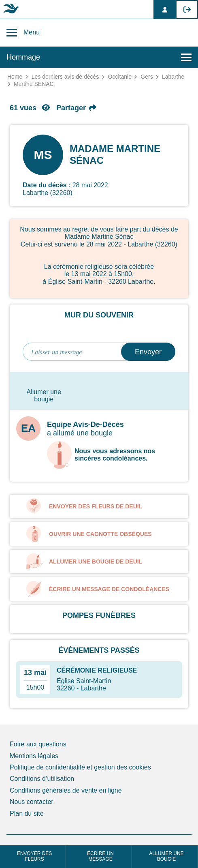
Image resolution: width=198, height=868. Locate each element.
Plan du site (27, 813)
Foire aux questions (38, 744)
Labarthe (173, 77)
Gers (147, 77)
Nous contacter (32, 802)
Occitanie (120, 77)
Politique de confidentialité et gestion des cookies (80, 767)
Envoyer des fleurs (35, 856)
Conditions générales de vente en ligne (66, 790)
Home (15, 77)
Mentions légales (34, 756)
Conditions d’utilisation (42, 779)
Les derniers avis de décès (65, 77)
